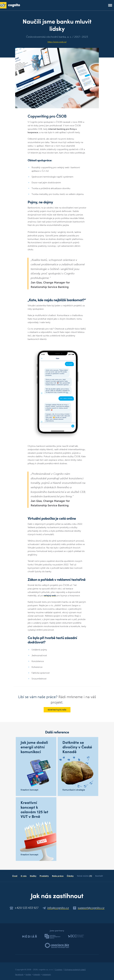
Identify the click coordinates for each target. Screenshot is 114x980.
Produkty (44, 876)
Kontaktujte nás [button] (57, 710)
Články (70, 876)
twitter (28, 975)
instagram (47, 975)
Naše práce (58, 876)
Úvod (15, 876)
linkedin (37, 975)
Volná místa (85, 876)
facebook (19, 975)
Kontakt (99, 876)
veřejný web (50, 596)
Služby (33, 876)
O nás (24, 876)
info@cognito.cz (58, 908)
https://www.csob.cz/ (57, 42)
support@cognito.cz (91, 908)
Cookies (59, 970)
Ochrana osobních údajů (75, 970)
